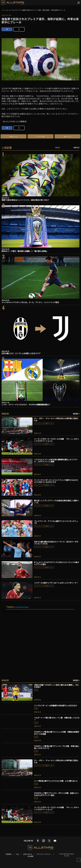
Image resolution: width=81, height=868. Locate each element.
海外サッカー (50, 423)
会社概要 (30, 856)
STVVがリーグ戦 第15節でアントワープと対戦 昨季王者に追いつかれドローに (57, 747)
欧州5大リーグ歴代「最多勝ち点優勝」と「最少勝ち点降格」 (25, 251)
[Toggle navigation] (79, 3)
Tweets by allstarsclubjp (11, 612)
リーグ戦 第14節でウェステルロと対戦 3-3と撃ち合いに (56, 781)
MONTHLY (77, 147)
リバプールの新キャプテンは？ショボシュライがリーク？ (56, 583)
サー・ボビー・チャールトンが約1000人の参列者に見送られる (56, 419)
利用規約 (9, 854)
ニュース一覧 (41, 137)
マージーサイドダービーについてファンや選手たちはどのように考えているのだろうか (56, 481)
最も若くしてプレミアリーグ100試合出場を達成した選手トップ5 (57, 502)
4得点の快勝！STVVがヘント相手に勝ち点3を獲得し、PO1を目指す (56, 686)
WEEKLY (58, 147)
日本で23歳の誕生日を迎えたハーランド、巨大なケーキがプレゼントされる (56, 543)
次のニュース (68, 137)
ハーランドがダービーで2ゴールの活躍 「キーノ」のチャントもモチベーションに (56, 440)
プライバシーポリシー (44, 854)
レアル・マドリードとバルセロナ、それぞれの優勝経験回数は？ (26, 405)
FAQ (17, 854)
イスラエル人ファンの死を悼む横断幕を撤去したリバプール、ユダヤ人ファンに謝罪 (56, 460)
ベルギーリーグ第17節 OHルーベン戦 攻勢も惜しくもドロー (57, 719)
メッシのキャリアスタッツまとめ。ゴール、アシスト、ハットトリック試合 (30, 302)
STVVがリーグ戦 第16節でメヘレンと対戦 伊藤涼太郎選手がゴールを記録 (57, 733)
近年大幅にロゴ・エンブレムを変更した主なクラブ (21, 353)
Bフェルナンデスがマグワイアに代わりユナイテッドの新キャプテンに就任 (57, 563)
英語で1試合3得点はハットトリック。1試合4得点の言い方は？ (25, 200)
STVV (36, 690)
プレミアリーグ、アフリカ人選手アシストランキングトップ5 (56, 522)
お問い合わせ (28, 854)
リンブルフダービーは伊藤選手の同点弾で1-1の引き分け (56, 706)
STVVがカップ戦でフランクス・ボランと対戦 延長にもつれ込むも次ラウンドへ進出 (56, 794)
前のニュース (14, 137)
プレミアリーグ (39, 423)
